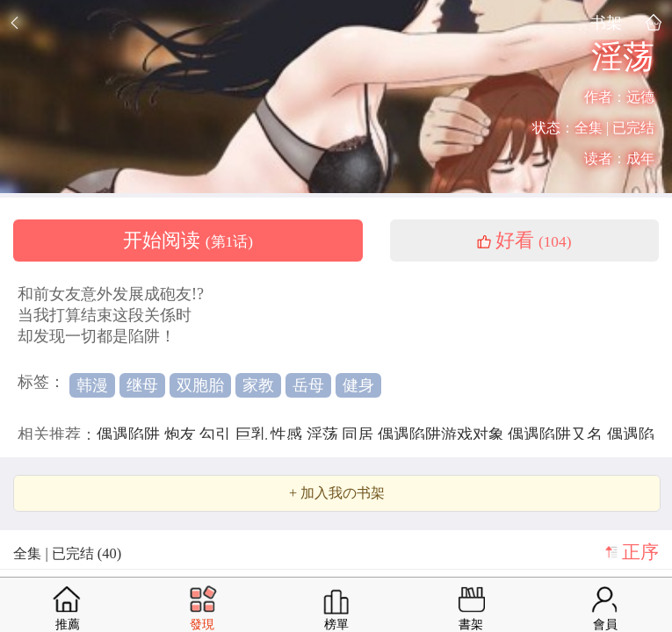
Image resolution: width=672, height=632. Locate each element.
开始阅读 (188, 241)
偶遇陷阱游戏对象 (443, 434)
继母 (142, 385)
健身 (358, 385)
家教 (258, 385)
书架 (606, 22)
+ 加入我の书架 (337, 493)
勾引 (217, 434)
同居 (360, 434)
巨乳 (253, 434)
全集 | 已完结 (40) (67, 553)
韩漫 (92, 385)
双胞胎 (200, 385)
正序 (640, 552)
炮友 (182, 434)
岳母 (308, 385)
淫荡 (325, 434)
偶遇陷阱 (130, 434)
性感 (289, 434)
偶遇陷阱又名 (557, 434)
